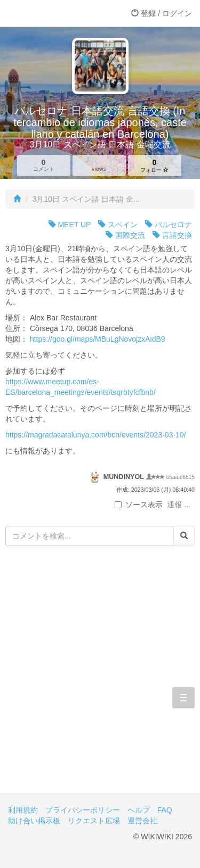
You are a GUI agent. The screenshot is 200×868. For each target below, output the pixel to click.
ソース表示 (139, 505)
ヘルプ (139, 810)
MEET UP (70, 225)
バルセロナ (169, 225)
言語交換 (172, 235)
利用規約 (23, 810)
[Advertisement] (100, 678)
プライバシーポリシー (83, 810)
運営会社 (142, 821)
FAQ (165, 810)
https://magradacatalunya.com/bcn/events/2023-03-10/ (96, 435)
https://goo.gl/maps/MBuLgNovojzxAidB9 (98, 339)
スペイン (118, 225)
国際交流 (125, 235)
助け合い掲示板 (34, 821)
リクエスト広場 (94, 821)
